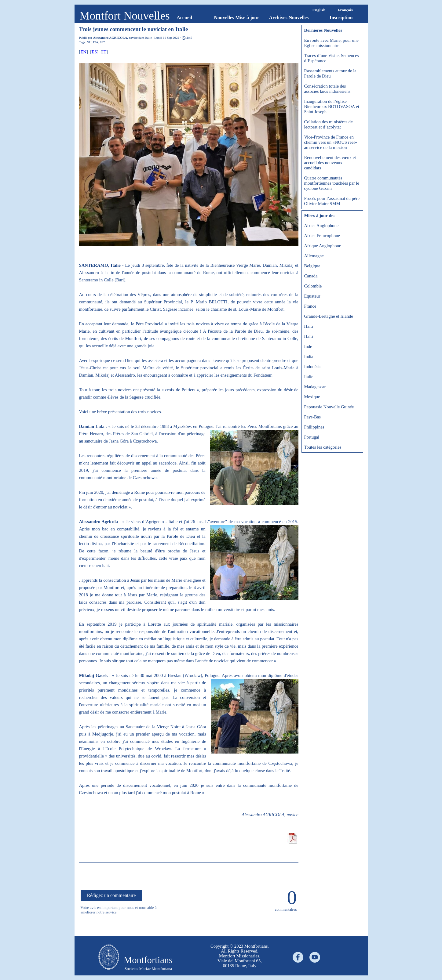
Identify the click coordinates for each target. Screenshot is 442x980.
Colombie (313, 286)
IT (104, 52)
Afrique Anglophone (323, 246)
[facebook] (298, 957)
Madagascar (315, 387)
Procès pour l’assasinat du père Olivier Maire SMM (332, 201)
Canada (311, 276)
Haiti (309, 326)
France (310, 306)
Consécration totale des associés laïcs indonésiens (327, 89)
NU (89, 42)
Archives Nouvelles (289, 18)
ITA (96, 42)
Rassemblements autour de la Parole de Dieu (330, 73)
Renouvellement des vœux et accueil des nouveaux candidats (330, 163)
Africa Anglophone (321, 226)
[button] (189, 155)
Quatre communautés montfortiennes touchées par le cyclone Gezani (332, 183)
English (319, 10)
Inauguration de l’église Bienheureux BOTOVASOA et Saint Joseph (332, 107)
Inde (308, 346)
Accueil (184, 18)
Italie (309, 377)
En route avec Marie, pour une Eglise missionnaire (331, 43)
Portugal (312, 437)
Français (345, 10)
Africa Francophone (322, 236)
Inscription (341, 18)
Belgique (312, 266)
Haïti (309, 336)
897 (102, 42)
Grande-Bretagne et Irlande (329, 316)
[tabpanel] (109, 958)
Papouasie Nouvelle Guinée (329, 407)
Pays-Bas (313, 417)
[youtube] (315, 957)
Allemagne (314, 256)
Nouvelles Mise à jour (237, 18)
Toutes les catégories (323, 447)
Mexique (312, 397)
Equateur (312, 296)
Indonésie (313, 367)
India (309, 356)
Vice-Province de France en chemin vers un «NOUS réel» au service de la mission (331, 142)
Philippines (314, 427)
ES (94, 52)
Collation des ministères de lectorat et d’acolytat (329, 124)
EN (83, 52)
